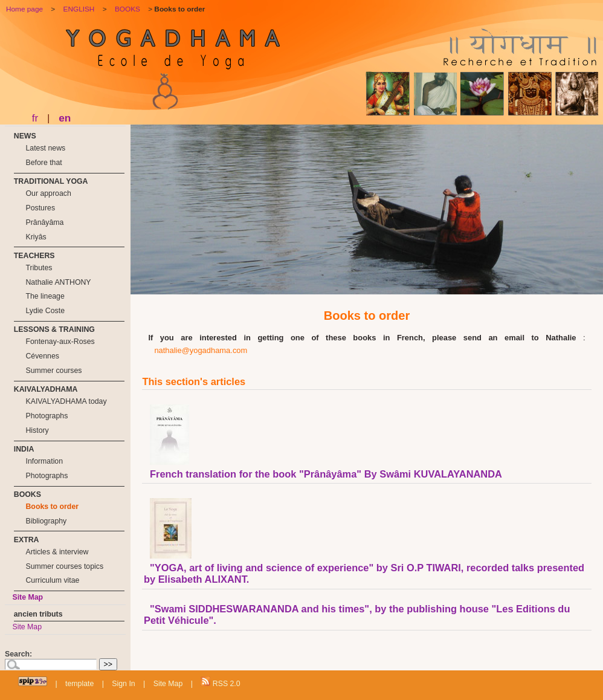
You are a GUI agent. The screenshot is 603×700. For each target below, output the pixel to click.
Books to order (52, 507)
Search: (18, 654)
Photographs (47, 416)
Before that (44, 163)
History (37, 430)
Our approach (48, 193)
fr (35, 118)
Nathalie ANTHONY (58, 282)
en (65, 118)
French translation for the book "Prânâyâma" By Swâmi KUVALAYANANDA (326, 474)
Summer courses (53, 371)
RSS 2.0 (220, 682)
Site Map (27, 597)
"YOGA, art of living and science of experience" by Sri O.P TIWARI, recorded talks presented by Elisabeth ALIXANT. (364, 573)
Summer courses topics (64, 566)
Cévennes (42, 356)
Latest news (45, 148)
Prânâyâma (44, 222)
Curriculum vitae (52, 580)
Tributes (39, 268)
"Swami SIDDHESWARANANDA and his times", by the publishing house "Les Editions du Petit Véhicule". (357, 614)
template (79, 684)
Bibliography (46, 521)
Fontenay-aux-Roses (60, 342)
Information (44, 461)
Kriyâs (36, 237)
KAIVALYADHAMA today (66, 401)
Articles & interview (57, 552)
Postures (40, 208)
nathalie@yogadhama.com (201, 350)
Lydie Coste (45, 311)
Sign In (123, 684)
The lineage (45, 296)
